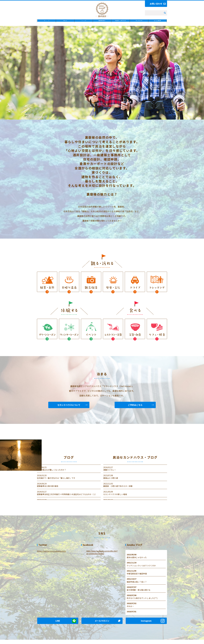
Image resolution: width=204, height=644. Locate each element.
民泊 (65, 25)
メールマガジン (102, 623)
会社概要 (157, 25)
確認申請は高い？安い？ (137, 584)
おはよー (130, 609)
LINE (58, 623)
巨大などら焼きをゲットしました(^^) (142, 601)
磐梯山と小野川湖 (111, 481)
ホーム (47, 25)
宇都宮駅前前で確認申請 (137, 576)
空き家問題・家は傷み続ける (139, 592)
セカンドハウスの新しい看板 (115, 497)
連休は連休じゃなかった (137, 560)
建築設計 (102, 25)
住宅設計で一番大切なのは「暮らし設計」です (56, 481)
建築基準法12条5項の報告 (48, 489)
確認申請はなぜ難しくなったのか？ (52, 472)
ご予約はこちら (135, 407)
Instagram (146, 623)
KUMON (139, 25)
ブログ (84, 25)
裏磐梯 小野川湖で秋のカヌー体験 (118, 489)
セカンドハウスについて (69, 407)
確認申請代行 (120, 25)
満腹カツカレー (110, 472)
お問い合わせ (156, 4)
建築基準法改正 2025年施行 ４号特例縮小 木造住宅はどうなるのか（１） (67, 497)
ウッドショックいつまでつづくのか (141, 568)
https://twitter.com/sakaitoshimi (51, 554)
